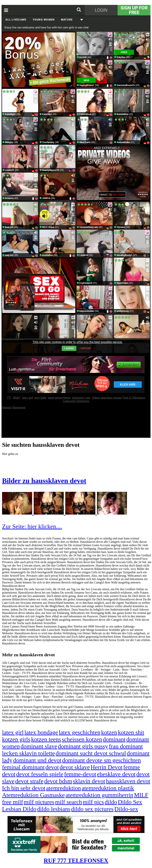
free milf (13, 802)
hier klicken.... (45, 526)
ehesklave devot (116, 774)
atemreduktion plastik (108, 788)
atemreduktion (63, 788)
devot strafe (29, 781)
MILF (141, 795)
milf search (69, 802)
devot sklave (75, 767)
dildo (111, 802)
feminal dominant (23, 767)
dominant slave (39, 746)
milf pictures (39, 802)
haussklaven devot (128, 781)
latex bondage (41, 732)
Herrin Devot (107, 767)
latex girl (13, 732)
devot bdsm (58, 781)
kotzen (109, 732)
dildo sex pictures (92, 809)
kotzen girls (16, 739)
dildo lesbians (54, 809)
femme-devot (80, 774)
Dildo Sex (130, 802)
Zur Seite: (15, 526)
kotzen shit (131, 732)
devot (52, 767)
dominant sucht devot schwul (91, 753)
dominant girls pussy (83, 746)
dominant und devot (37, 760)
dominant (114, 739)
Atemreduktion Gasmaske (33, 795)
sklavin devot (89, 781)
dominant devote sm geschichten (101, 760)
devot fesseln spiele (40, 774)
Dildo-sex (126, 809)
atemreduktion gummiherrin (99, 795)
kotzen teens (46, 739)
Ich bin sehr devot (24, 788)
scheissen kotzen (82, 739)
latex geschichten (79, 732)
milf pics (93, 802)
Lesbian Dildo (19, 809)
